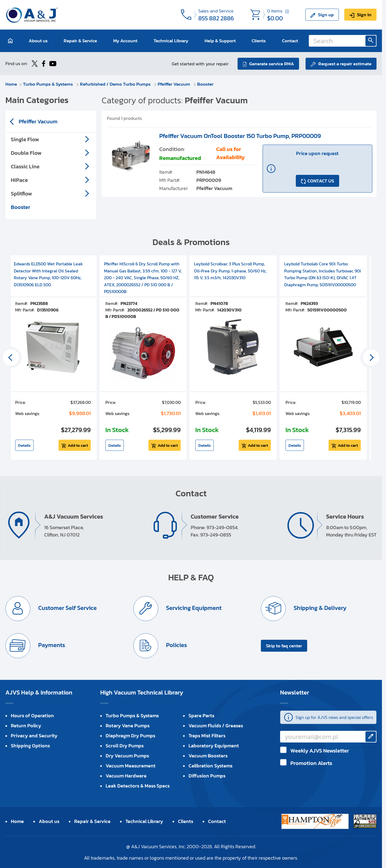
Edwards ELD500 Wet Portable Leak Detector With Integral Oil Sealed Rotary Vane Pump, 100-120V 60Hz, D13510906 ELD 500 (48, 274)
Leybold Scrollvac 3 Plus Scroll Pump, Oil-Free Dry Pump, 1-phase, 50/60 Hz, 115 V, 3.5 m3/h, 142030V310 (230, 270)
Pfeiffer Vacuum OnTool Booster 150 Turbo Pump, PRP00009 (240, 136)
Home (12, 84)
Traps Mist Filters (207, 735)
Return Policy (26, 725)
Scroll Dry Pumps (125, 745)
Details (24, 445)
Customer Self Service (67, 608)
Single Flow (25, 139)
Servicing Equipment (193, 608)
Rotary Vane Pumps (128, 725)
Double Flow (26, 153)
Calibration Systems (210, 765)
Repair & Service (80, 41)
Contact (290, 41)
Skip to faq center (284, 645)
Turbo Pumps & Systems (49, 84)
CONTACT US (321, 181)
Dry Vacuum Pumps (127, 755)
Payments (51, 645)
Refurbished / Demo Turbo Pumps (116, 84)
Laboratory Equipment (214, 745)
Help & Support (220, 41)
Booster (206, 84)
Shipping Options (30, 745)
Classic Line (25, 166)
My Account (125, 41)
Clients (259, 41)
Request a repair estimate (345, 63)
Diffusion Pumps (207, 775)
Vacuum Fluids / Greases (216, 725)
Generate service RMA (271, 63)
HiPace (19, 180)
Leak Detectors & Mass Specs (138, 785)
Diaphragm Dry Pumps (130, 735)
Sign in (364, 15)
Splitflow (21, 193)
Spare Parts (201, 715)
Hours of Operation (32, 715)
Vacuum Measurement (131, 765)
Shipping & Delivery (320, 608)
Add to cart (78, 445)
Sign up (326, 15)
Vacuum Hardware (126, 775)
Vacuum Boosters (208, 755)
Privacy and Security (34, 735)
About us (38, 41)
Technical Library (171, 41)
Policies (176, 645)
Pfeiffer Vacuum (175, 84)
